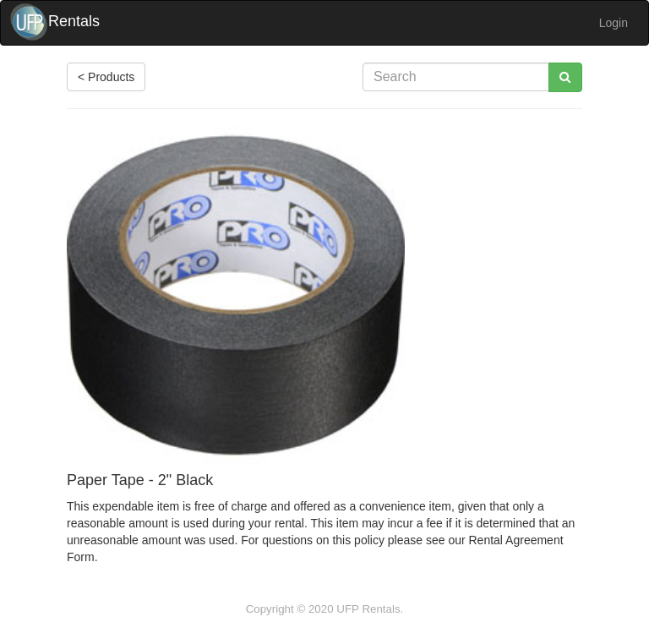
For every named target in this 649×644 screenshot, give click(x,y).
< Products (106, 77)
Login (614, 23)
